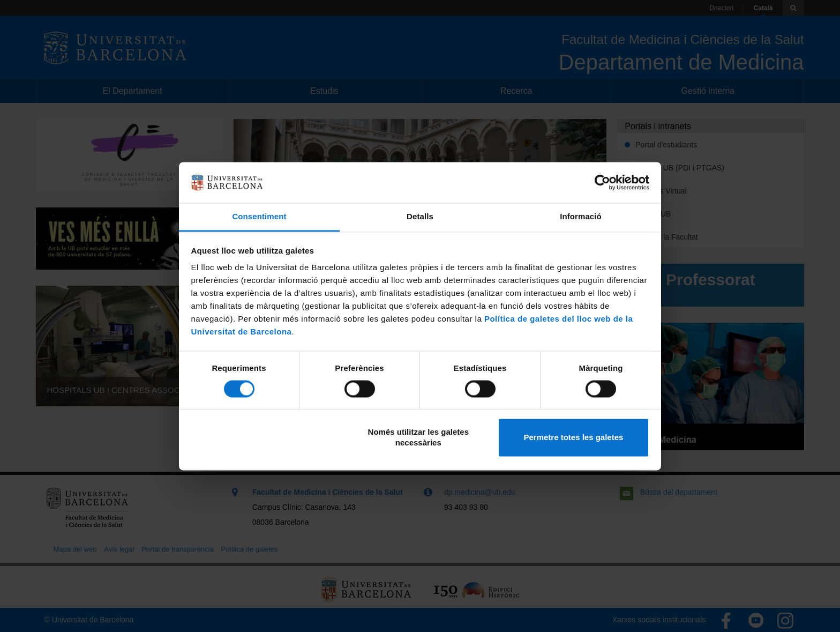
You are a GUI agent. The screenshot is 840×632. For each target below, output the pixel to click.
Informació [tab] (581, 217)
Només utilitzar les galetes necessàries (418, 438)
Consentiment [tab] (259, 217)
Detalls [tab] (420, 217)
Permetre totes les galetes (573, 438)
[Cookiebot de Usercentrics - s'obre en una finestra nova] (602, 182)
